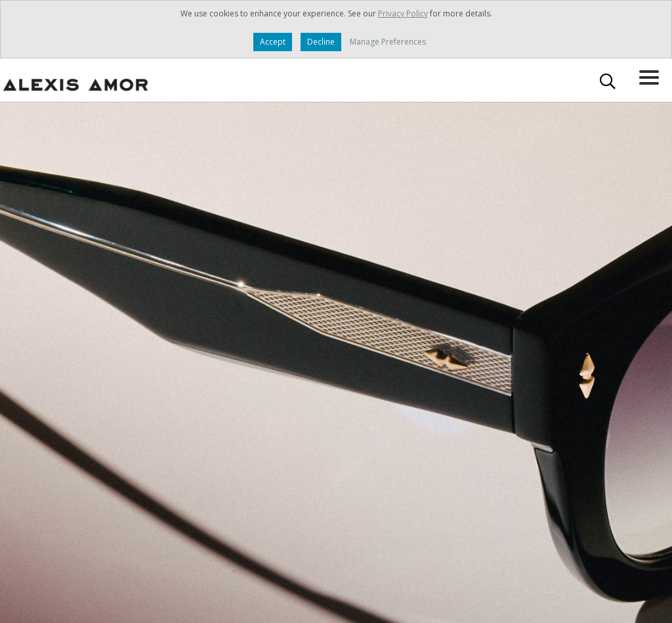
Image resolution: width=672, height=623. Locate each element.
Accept (273, 42)
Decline (321, 42)
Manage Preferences (388, 42)
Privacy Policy (403, 13)
